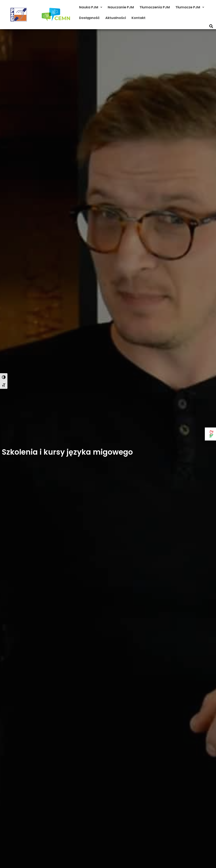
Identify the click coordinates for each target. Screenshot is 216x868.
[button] (211, 26)
